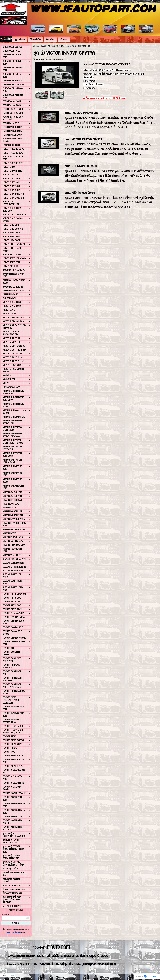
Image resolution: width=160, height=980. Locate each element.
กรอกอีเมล (5, 914)
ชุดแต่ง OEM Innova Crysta (80, 193)
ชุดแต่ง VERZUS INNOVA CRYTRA (84, 113)
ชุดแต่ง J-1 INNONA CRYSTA (81, 166)
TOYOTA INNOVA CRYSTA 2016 (53, 46)
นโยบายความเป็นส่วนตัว (14, 932)
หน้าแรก (36, 46)
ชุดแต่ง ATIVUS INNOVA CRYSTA (83, 140)
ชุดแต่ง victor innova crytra (51, 59)
